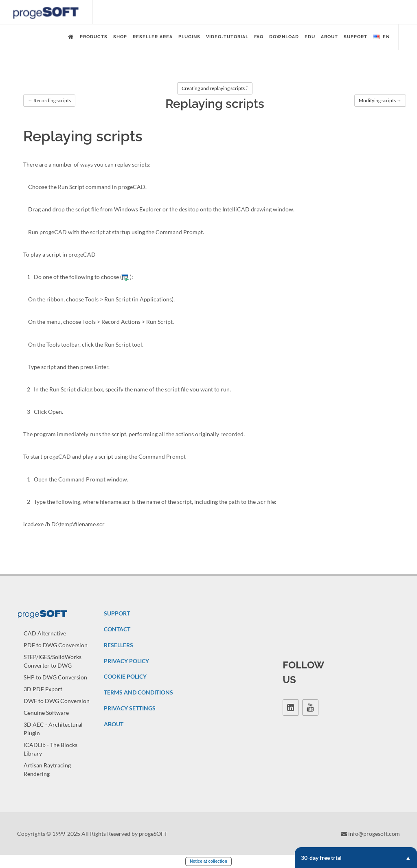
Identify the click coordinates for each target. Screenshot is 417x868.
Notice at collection (208, 861)
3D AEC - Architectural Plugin (53, 729)
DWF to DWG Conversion (57, 701)
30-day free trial (356, 858)
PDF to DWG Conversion (56, 645)
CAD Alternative (45, 633)
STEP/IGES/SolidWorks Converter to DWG (53, 661)
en (381, 37)
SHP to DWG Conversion (55, 677)
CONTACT (117, 629)
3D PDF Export (43, 689)
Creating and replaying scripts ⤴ (215, 88)
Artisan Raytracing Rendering (47, 769)
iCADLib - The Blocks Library (50, 749)
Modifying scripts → (380, 100)
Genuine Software (46, 713)
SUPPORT (117, 613)
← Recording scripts (49, 100)
